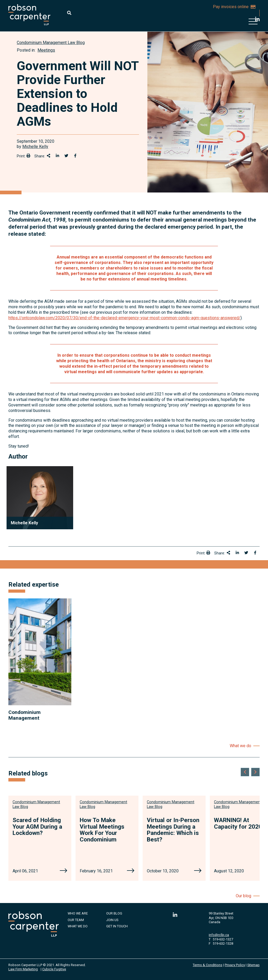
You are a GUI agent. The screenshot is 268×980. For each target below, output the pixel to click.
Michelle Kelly (35, 147)
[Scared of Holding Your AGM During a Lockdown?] (63, 871)
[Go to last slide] (245, 772)
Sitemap (253, 965)
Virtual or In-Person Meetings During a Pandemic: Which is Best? (173, 830)
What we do (240, 746)
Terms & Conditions (208, 965)
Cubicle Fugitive (54, 969)
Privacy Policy (235, 965)
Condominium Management (25, 715)
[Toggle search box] (69, 13)
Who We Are (78, 913)
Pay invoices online (234, 7)
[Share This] (49, 156)
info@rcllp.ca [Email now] (219, 935)
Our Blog (114, 913)
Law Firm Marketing (23, 969)
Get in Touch (117, 926)
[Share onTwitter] (66, 156)
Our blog (243, 896)
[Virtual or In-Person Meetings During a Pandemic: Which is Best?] (198, 871)
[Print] (28, 156)
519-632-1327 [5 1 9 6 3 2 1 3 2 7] (223, 939)
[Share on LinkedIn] (57, 156)
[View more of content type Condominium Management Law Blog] (51, 43)
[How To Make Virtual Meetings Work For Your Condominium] (131, 871)
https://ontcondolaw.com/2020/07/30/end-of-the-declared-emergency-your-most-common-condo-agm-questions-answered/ (124, 318)
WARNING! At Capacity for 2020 (238, 823)
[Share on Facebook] (75, 156)
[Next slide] (255, 772)
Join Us (112, 920)
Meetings (46, 50)
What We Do (78, 926)
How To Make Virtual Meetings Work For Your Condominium (102, 830)
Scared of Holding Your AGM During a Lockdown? (37, 826)
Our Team (76, 920)
